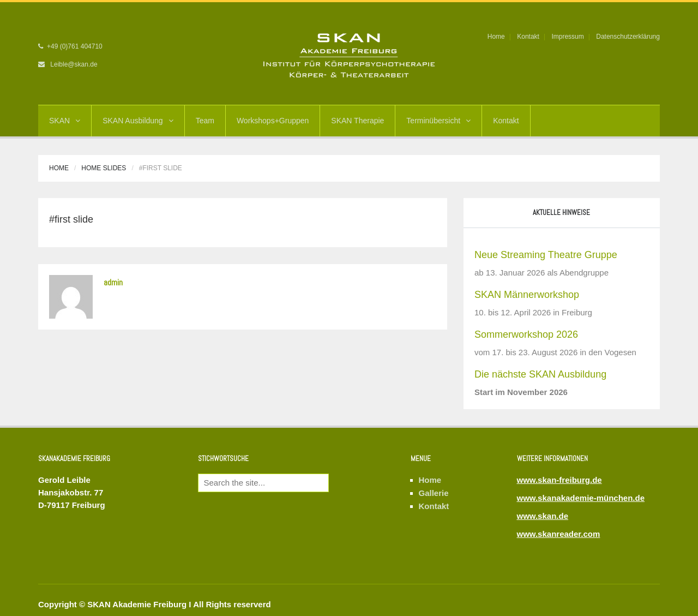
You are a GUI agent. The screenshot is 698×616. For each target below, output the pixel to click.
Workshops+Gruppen (273, 121)
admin (113, 282)
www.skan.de (543, 516)
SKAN (65, 121)
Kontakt (528, 37)
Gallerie (434, 493)
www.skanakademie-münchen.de (581, 498)
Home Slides (104, 168)
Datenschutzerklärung (628, 37)
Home (496, 37)
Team (205, 121)
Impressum (567, 37)
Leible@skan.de (74, 64)
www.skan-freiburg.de (559, 480)
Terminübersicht (438, 121)
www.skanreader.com (559, 534)
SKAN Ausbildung (138, 121)
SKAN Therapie (357, 121)
